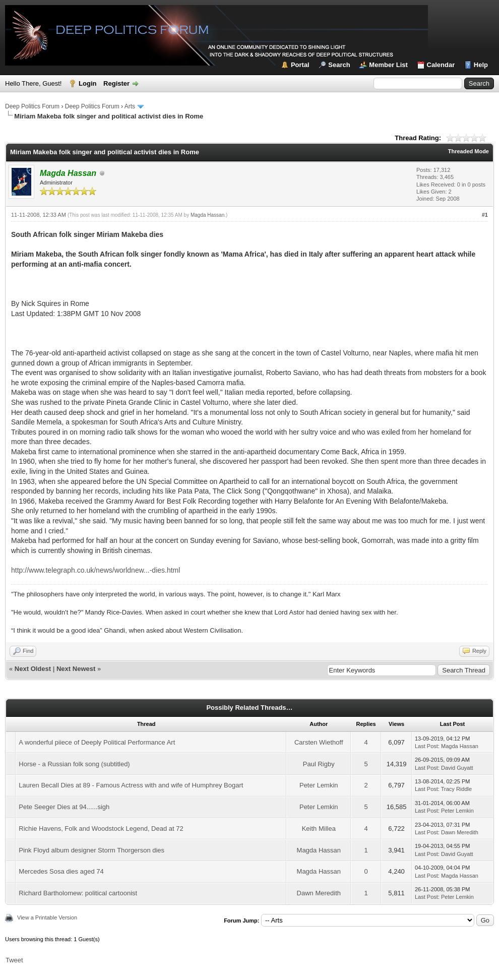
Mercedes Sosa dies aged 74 (61, 871)
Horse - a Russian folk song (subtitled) (74, 764)
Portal (300, 65)
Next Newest (76, 669)
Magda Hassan (207, 215)
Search (339, 65)
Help (481, 65)
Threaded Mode (469, 151)
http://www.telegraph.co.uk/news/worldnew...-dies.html (96, 570)
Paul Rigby (319, 764)
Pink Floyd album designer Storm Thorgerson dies (91, 850)
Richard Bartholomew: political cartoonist (78, 893)
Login (87, 83)
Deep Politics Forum (32, 106)
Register (116, 83)
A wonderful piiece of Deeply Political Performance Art (97, 742)
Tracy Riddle (456, 789)
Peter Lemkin (319, 785)
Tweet (14, 960)
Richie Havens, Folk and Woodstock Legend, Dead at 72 (101, 829)
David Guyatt (457, 768)
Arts (130, 106)
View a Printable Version (47, 917)
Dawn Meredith (460, 832)
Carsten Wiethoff (319, 742)
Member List (388, 65)
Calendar (441, 65)
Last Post (426, 746)
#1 (485, 215)
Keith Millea (319, 829)
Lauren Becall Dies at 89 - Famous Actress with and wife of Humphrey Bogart (131, 785)
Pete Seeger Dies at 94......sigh (64, 807)
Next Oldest (33, 669)
